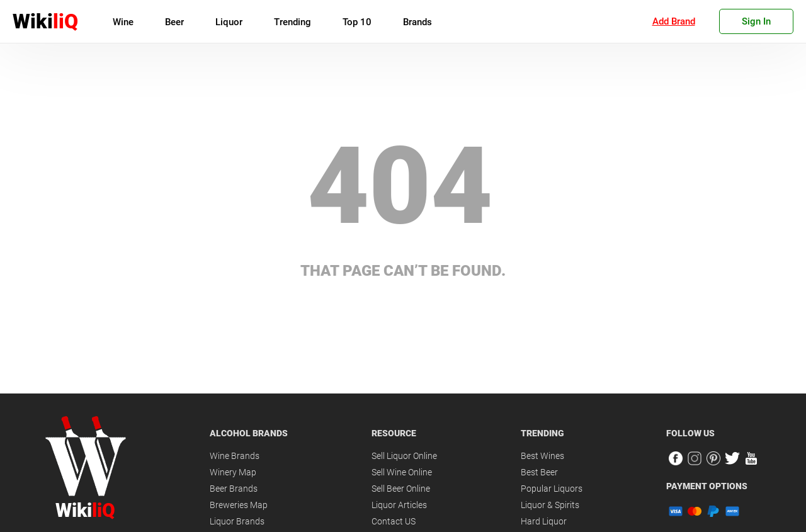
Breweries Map (239, 505)
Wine (123, 22)
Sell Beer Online (401, 489)
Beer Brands (234, 489)
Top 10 (357, 22)
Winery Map (233, 472)
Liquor (229, 22)
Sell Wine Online (402, 472)
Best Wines (542, 456)
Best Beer (539, 472)
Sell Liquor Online (404, 456)
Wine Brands (235, 456)
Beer (174, 22)
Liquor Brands (237, 521)
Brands (417, 22)
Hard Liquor (544, 521)
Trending (292, 22)
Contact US (394, 521)
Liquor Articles (399, 505)
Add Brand (674, 21)
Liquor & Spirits (550, 505)
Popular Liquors (552, 489)
